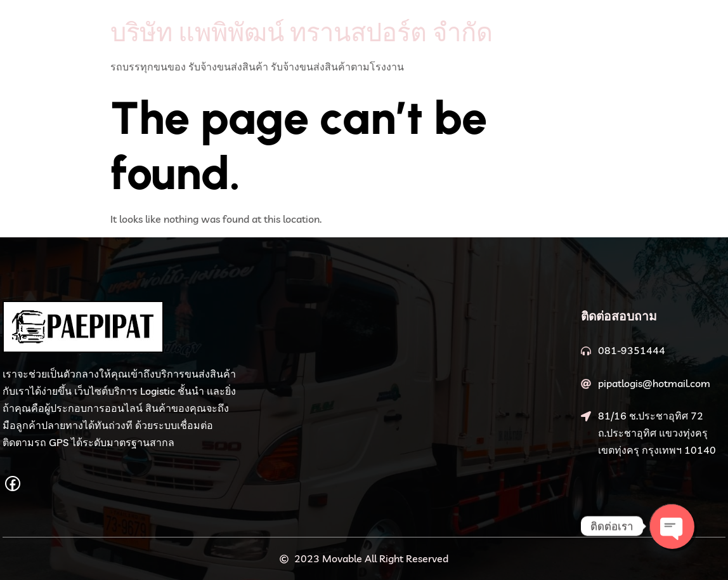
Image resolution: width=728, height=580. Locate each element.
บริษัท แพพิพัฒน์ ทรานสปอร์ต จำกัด (302, 32)
